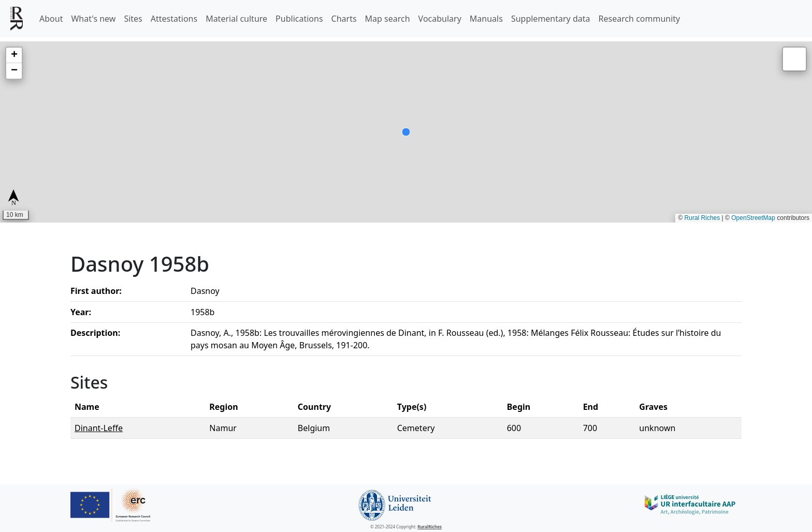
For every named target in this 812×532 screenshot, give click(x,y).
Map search (388, 19)
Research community (640, 19)
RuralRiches (430, 527)
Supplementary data (551, 19)
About (51, 19)
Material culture (236, 19)
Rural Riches (702, 218)
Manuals (486, 19)
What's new (93, 19)
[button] (14, 55)
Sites (133, 19)
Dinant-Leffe (99, 428)
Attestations (174, 19)
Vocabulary (440, 19)
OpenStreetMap (753, 218)
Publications (299, 19)
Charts (344, 19)
